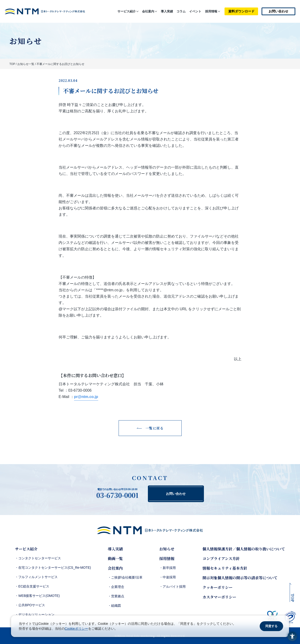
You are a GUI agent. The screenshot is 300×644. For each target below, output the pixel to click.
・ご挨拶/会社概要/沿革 (125, 577)
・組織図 (114, 606)
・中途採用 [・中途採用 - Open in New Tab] (168, 577)
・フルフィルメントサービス (36, 577)
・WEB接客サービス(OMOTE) (37, 596)
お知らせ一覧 (26, 64)
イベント (195, 11)
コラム (181, 11)
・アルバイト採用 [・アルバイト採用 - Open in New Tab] (172, 587)
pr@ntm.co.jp (86, 397)
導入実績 (167, 11)
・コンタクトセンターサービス (38, 558)
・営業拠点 (116, 596)
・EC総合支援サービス (32, 586)
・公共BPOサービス (30, 605)
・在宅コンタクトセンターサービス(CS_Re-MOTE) (53, 568)
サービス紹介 (127, 11)
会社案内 (148, 11)
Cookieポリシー (76, 629)
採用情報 (211, 11)
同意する (271, 626)
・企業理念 (116, 587)
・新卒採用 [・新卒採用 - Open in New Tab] (168, 568)
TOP (12, 64)
